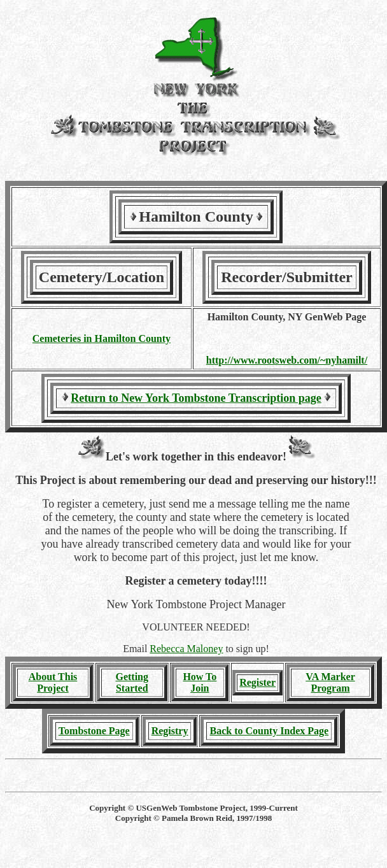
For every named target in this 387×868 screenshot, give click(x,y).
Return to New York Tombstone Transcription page (196, 398)
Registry (170, 731)
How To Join (200, 682)
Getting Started (132, 682)
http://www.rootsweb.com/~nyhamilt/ (287, 360)
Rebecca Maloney (186, 649)
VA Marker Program (330, 682)
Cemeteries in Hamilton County (102, 338)
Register (257, 682)
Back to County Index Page (269, 731)
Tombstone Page (94, 731)
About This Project (53, 682)
